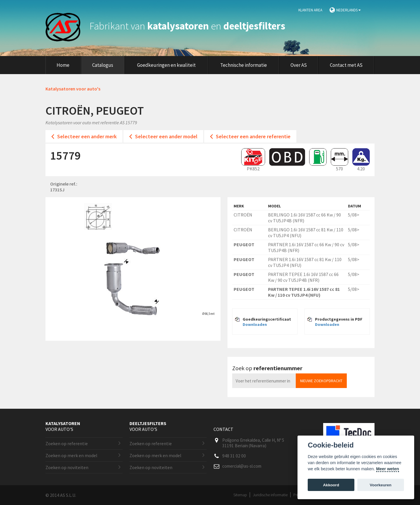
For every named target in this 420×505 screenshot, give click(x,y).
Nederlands (348, 10)
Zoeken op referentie (67, 443)
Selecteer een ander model (166, 136)
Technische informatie (244, 65)
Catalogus (103, 65)
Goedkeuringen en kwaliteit (166, 65)
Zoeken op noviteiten (67, 467)
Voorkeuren (381, 485)
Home (63, 65)
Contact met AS (346, 65)
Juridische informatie (270, 495)
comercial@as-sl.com (242, 466)
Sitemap (240, 495)
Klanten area (310, 10)
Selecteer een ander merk (87, 136)
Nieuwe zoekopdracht (321, 381)
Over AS (299, 65)
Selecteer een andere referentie (253, 136)
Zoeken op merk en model (71, 455)
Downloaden (255, 324)
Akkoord (331, 485)
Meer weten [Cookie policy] (388, 469)
